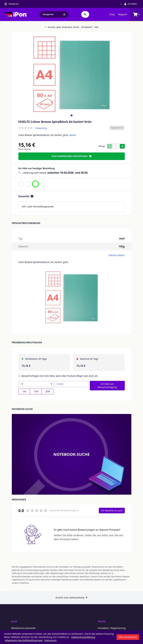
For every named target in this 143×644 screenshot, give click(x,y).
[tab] (71, 115)
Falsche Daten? (117, 255)
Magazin (123, 14)
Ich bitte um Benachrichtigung (107, 386)
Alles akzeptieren (128, 637)
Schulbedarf (86, 27)
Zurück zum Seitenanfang (71, 598)
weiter (73, 135)
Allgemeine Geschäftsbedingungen (24, 640)
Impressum (50, 640)
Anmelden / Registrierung (112, 628)
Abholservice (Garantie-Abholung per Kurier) (24, 630)
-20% (47, 391)
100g (122, 246)
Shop (112, 14)
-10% (36, 391)
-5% (24, 391)
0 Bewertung (41, 128)
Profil (102, 621)
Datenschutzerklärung (83, 637)
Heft (96, 27)
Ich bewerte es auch (112, 510)
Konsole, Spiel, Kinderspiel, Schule (62, 27)
